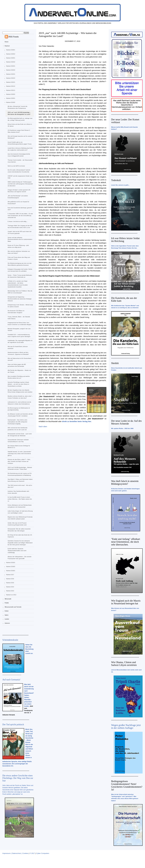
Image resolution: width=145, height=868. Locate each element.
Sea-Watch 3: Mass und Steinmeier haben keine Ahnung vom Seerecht (20, 480)
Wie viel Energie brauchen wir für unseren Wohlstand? (20, 137)
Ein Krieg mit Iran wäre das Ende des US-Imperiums (20, 536)
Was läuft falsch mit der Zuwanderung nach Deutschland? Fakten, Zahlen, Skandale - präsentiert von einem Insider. (29, 695)
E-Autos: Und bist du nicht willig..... (18, 221)
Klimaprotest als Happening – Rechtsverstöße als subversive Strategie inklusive (20, 299)
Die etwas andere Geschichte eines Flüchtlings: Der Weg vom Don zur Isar (18, 778)
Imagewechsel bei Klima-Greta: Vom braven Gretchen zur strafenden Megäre (19, 324)
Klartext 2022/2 (11, 78)
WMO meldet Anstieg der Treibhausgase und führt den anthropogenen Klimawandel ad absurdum (20, 184)
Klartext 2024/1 (11, 66)
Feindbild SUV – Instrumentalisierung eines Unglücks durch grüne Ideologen (19, 336)
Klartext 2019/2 (11, 102)
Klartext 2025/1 (11, 58)
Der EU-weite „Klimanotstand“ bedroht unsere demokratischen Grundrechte (19, 171)
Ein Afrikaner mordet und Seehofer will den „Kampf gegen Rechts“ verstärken (20, 415)
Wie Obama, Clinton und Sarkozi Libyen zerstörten (124, 664)
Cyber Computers (43, 853)
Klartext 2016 (10, 579)
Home (7, 42)
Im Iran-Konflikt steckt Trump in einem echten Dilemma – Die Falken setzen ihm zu (20, 499)
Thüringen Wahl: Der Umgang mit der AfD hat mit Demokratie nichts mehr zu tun (20, 227)
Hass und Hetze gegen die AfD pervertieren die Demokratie (17, 365)
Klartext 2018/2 (11, 567)
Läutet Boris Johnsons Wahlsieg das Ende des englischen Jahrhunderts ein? (20, 149)
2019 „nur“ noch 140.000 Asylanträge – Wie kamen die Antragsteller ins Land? (19, 113)
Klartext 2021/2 (11, 86)
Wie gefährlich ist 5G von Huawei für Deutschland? (18, 203)
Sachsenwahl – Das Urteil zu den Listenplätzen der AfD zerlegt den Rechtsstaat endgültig (17, 422)
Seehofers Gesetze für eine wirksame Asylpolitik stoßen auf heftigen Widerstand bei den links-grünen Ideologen (20, 543)
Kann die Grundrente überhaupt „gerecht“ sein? (20, 209)
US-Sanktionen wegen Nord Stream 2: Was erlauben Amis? (19, 131)
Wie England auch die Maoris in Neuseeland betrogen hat (126, 602)
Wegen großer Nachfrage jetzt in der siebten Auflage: (126, 726)
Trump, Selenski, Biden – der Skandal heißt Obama (19, 318)
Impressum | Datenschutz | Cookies (15, 853)
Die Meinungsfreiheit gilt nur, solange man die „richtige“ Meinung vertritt (20, 119)
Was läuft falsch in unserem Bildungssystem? (125, 482)
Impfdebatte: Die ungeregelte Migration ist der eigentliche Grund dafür (20, 341)
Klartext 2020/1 (11, 98)
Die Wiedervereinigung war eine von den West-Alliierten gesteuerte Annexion (20, 264)
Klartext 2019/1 (11, 563)
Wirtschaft (8, 599)
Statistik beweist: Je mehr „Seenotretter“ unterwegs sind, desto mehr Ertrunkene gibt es (19, 454)
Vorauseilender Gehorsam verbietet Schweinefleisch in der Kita (18, 441)
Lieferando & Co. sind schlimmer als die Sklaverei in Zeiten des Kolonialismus (19, 403)
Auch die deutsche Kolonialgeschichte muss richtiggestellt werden (19, 155)
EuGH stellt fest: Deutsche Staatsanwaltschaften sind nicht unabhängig (17, 551)
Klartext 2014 (10, 587)
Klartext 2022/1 (11, 82)
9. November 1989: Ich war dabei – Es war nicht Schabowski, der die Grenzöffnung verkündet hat (20, 216)
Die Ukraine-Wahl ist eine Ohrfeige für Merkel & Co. (19, 447)
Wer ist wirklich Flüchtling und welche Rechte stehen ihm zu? (19, 377)
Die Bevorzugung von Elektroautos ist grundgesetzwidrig (19, 409)
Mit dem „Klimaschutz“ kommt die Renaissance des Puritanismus (17, 107)
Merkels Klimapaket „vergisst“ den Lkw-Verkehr (19, 330)
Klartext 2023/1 (11, 74)
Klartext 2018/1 (11, 571)
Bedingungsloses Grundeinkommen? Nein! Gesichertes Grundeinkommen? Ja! (127, 785)
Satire (7, 615)
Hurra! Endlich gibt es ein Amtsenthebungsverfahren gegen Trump (20, 143)
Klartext (7, 46)
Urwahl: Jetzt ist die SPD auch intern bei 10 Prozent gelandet (19, 232)
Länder (7, 619)
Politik (7, 603)
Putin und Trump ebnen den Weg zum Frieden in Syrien (19, 258)
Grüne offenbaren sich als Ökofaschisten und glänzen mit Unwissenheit (20, 506)
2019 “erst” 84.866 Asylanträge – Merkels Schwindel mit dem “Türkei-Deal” (20, 468)
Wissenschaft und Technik (13, 607)
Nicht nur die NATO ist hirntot (16, 166)
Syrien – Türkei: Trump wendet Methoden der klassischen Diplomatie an (20, 276)
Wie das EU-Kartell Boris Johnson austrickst (18, 347)
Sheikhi (115, 363)
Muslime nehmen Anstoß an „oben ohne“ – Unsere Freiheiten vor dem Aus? (20, 397)
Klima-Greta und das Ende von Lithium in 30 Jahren (20, 125)
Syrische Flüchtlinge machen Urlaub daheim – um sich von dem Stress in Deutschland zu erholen (18, 384)
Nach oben (43, 427)
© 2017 (32, 853)
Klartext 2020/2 (11, 94)
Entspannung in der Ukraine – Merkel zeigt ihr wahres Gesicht (20, 306)
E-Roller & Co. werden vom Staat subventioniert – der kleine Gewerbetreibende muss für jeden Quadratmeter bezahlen (18, 284)
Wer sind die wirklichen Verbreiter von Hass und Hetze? (19, 252)
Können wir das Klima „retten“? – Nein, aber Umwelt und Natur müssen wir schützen (19, 461)
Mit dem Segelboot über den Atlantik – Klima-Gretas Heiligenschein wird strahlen (20, 391)
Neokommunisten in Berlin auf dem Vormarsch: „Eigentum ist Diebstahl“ (18, 353)
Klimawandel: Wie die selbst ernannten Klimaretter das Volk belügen (19, 530)
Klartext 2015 (10, 583)
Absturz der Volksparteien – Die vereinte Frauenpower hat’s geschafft (19, 558)
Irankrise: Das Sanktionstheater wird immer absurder (18, 492)
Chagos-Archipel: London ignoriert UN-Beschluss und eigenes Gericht (19, 191)
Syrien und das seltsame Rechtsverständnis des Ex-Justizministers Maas (20, 239)
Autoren (7, 623)
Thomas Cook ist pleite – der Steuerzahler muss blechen (20, 161)
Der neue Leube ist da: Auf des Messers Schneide (126, 422)
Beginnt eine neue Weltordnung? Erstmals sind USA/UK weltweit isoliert (20, 518)
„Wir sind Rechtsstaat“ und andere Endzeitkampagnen (18, 197)
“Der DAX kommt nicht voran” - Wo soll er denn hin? (20, 486)
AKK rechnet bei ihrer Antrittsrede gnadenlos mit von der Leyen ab (17, 429)
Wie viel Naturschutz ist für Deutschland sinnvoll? (19, 359)
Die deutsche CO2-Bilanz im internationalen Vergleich (16, 312)
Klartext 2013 (10, 591)
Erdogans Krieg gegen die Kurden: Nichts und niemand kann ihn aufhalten (20, 270)
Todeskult (116, 180)
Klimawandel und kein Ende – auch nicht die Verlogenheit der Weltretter (20, 435)
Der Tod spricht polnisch (13, 724)
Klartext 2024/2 (11, 62)
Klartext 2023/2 (11, 70)
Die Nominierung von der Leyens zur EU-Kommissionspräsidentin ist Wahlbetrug (20, 474)
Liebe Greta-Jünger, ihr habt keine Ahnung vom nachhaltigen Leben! (20, 512)
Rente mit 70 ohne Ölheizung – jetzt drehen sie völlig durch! (18, 246)
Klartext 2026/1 (11, 50)
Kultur (7, 611)
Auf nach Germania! (11, 680)
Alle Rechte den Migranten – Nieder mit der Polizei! (19, 371)
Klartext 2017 (10, 575)
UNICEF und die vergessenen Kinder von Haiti (20, 177)
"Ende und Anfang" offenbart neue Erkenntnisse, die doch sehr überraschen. (126, 542)
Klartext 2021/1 (11, 90)
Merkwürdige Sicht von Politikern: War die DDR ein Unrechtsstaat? (20, 292)
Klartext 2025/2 (11, 54)
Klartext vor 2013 (11, 595)
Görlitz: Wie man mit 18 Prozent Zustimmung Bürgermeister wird (17, 524)
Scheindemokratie (10, 640)
